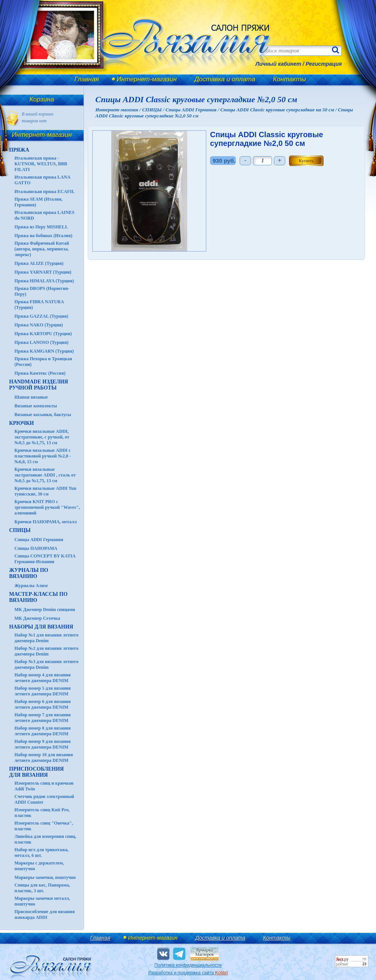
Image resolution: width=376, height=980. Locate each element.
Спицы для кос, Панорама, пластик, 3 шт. (42, 888)
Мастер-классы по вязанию (38, 597)
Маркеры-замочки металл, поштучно (42, 901)
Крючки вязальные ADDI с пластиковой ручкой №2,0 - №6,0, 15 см (43, 456)
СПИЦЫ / (154, 110)
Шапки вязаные (31, 397)
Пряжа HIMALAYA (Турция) (44, 281)
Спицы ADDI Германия (39, 540)
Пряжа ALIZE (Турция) (39, 263)
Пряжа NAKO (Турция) (39, 325)
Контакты (290, 79)
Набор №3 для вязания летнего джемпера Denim (47, 664)
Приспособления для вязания (36, 772)
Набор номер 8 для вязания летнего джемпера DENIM (43, 731)
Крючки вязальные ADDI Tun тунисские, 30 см (45, 491)
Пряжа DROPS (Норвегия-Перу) (42, 291)
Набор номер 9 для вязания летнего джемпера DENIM (43, 744)
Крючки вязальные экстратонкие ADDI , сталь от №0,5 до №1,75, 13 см (45, 475)
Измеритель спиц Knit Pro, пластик (42, 813)
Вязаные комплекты (36, 406)
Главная (87, 79)
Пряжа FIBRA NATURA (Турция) (39, 305)
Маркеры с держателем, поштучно (39, 866)
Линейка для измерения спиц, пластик (45, 839)
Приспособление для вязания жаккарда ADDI (45, 914)
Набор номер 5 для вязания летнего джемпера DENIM (43, 691)
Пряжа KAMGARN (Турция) (44, 351)
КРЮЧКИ (21, 423)
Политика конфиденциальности (188, 965)
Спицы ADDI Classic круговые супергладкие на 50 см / (279, 110)
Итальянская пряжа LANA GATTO (42, 180)
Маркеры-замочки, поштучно (45, 877)
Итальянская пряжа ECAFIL (45, 192)
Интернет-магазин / (119, 110)
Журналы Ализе (31, 586)
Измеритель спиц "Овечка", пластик (44, 826)
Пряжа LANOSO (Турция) (41, 342)
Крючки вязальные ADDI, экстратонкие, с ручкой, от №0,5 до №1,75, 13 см (42, 437)
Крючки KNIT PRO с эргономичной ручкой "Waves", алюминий (47, 507)
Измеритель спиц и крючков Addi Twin (44, 786)
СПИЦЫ (20, 530)
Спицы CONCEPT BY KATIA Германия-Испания (45, 559)
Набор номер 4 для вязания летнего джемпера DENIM (43, 678)
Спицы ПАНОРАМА (36, 548)
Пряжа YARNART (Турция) (43, 272)
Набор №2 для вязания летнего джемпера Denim (47, 651)
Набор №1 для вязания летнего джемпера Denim (47, 638)
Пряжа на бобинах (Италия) (43, 236)
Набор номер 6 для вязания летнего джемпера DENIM (43, 704)
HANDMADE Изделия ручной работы (39, 385)
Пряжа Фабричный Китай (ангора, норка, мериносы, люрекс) (42, 249)
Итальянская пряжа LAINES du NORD (44, 215)
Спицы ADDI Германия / (193, 110)
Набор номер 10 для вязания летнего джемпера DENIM (44, 758)
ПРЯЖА (19, 150)
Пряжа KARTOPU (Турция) (43, 334)
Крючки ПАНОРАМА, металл (46, 522)
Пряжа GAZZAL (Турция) (41, 316)
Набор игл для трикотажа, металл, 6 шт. (42, 853)
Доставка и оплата (225, 79)
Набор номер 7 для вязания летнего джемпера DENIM (43, 718)
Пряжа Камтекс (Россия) (40, 373)
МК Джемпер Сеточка (37, 618)
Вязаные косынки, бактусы (43, 415)
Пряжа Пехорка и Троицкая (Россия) (43, 362)
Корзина (42, 99)
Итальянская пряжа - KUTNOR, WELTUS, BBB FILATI (41, 164)
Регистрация (324, 64)
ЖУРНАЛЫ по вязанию (29, 573)
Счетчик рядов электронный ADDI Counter (44, 799)
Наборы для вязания (41, 627)
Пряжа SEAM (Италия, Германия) (39, 202)
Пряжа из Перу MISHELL (41, 227)
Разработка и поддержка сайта (188, 973)
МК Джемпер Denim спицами (45, 610)
